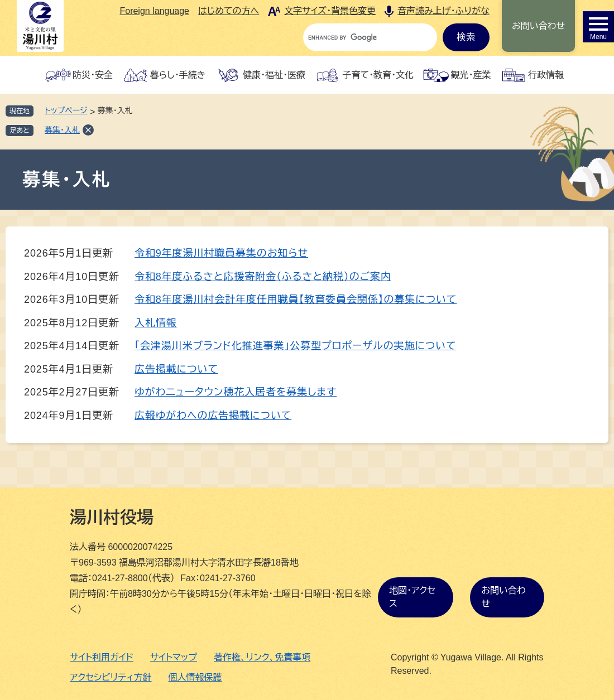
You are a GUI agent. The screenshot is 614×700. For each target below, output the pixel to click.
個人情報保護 (195, 677)
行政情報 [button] (546, 75)
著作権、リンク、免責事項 (262, 657)
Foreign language (154, 11)
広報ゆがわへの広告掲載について (213, 416)
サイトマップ (174, 657)
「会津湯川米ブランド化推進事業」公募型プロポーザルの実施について (296, 346)
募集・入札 (62, 130)
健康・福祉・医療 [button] (274, 75)
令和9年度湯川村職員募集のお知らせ (221, 253)
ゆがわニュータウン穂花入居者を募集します (236, 392)
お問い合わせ (538, 26)
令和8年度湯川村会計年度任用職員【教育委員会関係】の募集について (296, 300)
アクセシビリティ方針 (111, 677)
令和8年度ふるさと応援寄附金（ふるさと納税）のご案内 (263, 277)
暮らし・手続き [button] (178, 75)
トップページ (66, 110)
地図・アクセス (412, 597)
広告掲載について (176, 369)
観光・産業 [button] (471, 75)
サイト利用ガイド (102, 657)
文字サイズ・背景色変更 (330, 11)
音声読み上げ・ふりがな (443, 11)
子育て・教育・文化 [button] (378, 75)
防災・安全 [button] (93, 75)
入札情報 (156, 323)
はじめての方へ (229, 11)
